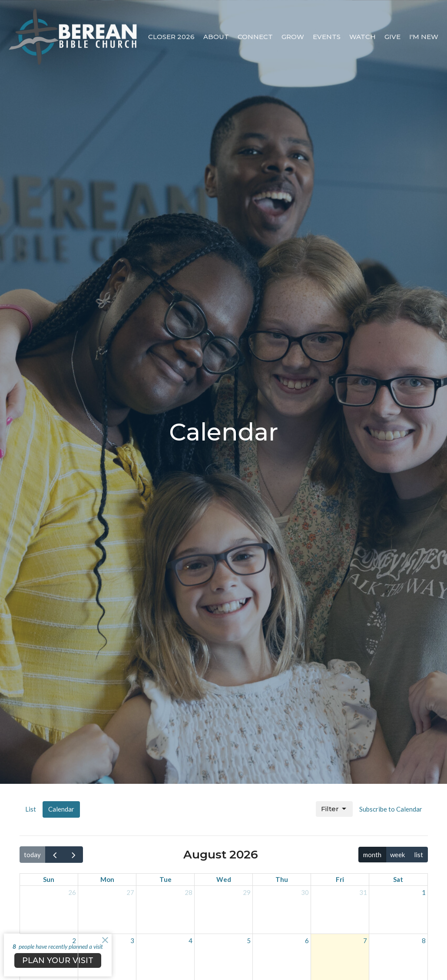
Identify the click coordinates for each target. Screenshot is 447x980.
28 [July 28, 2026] (189, 892)
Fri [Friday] (340, 879)
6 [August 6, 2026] (307, 941)
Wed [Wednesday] (224, 879)
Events (327, 37)
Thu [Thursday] (282, 879)
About (216, 37)
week (397, 855)
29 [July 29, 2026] (247, 892)
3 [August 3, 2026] (132, 941)
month (372, 855)
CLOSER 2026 (171, 37)
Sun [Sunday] (49, 879)
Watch (363, 37)
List (31, 809)
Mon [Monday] (107, 879)
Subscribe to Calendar (391, 809)
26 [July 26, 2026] (72, 892)
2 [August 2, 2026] (74, 941)
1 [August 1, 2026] (424, 892)
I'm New (424, 37)
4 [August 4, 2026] (190, 941)
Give (392, 37)
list (419, 855)
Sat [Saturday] (398, 879)
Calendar (61, 809)
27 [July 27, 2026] (130, 892)
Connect (255, 37)
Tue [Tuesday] (166, 879)
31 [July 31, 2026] (363, 892)
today (32, 855)
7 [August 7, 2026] (365, 941)
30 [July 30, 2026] (305, 892)
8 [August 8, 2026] (424, 941)
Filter (334, 809)
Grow (293, 37)
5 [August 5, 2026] (249, 941)
